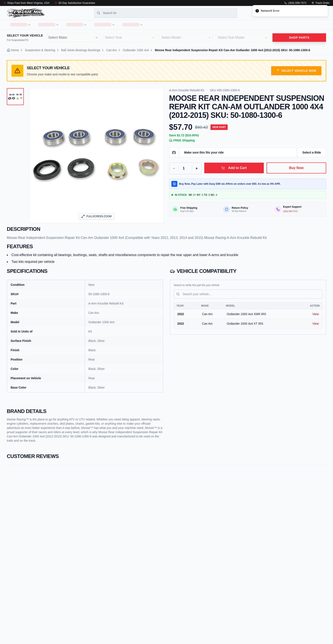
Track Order (321, 3)
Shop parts (299, 39)
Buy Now (296, 170)
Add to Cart (234, 170)
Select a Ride (312, 154)
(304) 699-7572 (295, 3)
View (316, 316)
